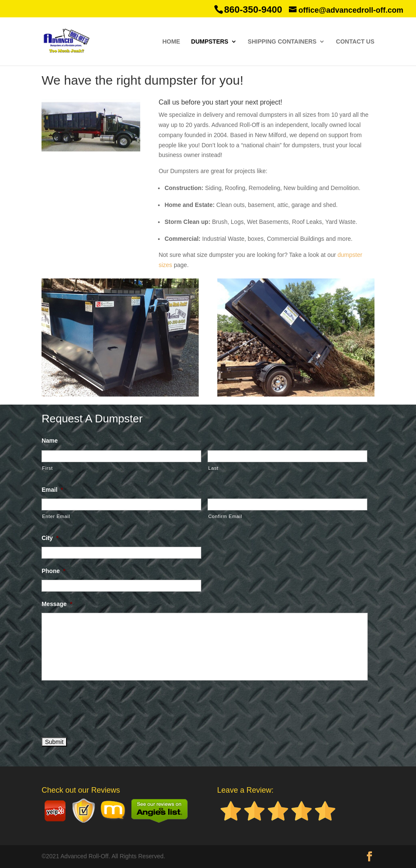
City (50, 538)
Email (52, 490)
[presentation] (106, 707)
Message (57, 604)
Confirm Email (225, 516)
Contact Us (355, 42)
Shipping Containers (282, 42)
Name (50, 441)
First (47, 468)
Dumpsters (210, 42)
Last (213, 468)
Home (171, 42)
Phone (53, 571)
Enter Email (56, 516)
